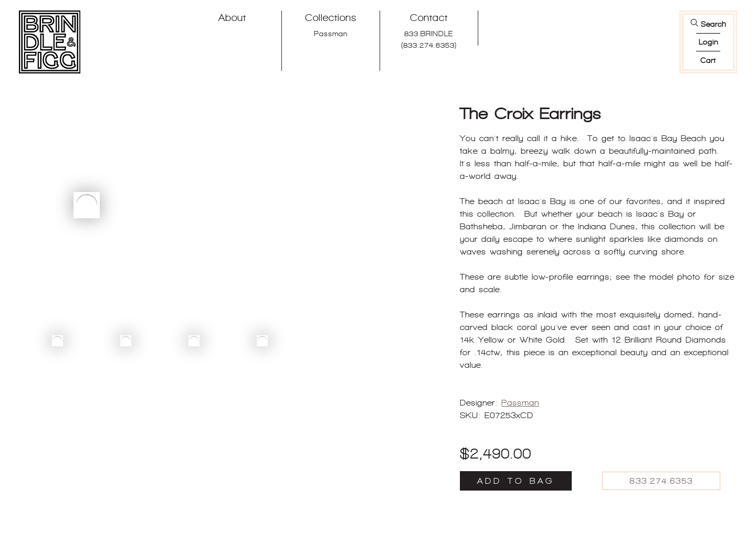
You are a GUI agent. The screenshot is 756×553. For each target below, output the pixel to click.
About (232, 18)
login (708, 42)
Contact (429, 18)
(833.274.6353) (429, 45)
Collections (331, 18)
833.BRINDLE (429, 34)
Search (713, 24)
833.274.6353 (661, 481)
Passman (331, 34)
